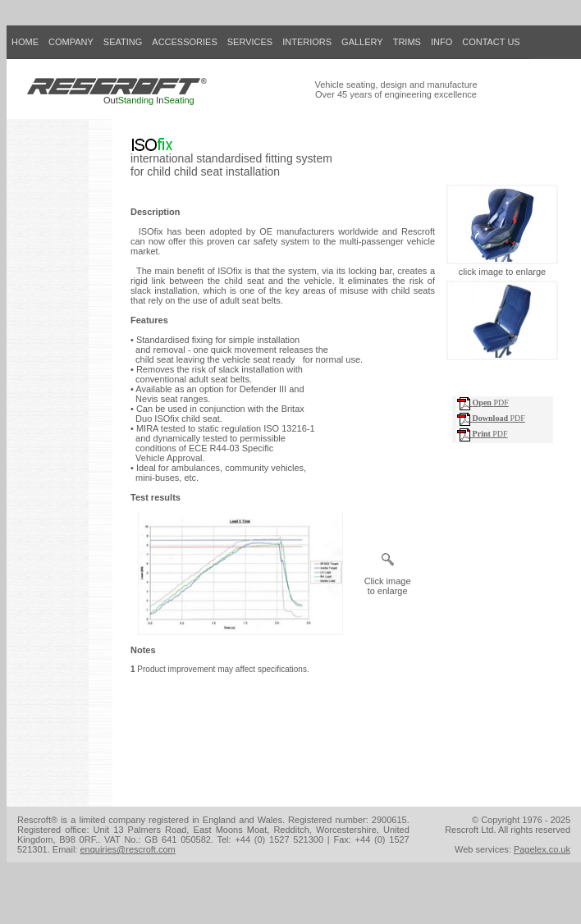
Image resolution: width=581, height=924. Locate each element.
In (160, 100)
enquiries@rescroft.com (127, 849)
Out (111, 100)
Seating (178, 100)
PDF (483, 403)
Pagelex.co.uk (542, 849)
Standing (136, 100)
